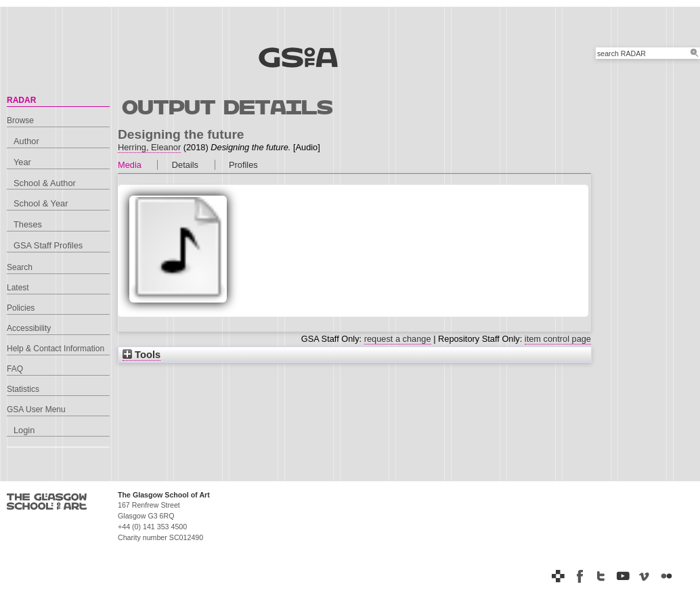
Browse (20, 120)
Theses (28, 224)
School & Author (45, 183)
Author (26, 141)
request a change (398, 339)
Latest (18, 288)
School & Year (41, 203)
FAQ (15, 369)
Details (185, 165)
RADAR (21, 100)
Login (24, 430)
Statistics (23, 389)
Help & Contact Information (56, 349)
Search (20, 267)
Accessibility (29, 328)
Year (22, 162)
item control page (558, 339)
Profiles (243, 165)
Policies (21, 308)
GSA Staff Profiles (48, 245)
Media (130, 165)
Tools (141, 355)
